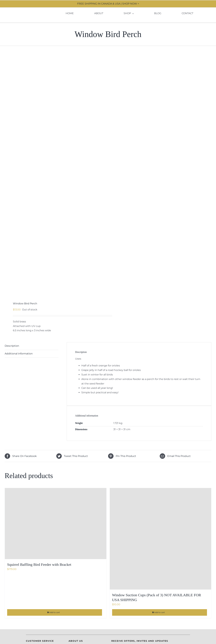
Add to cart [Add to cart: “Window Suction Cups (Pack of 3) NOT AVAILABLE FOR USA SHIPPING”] (160, 612)
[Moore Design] (24, 10)
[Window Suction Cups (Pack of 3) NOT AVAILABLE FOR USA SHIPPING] (161, 539)
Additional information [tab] (19, 354)
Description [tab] (12, 346)
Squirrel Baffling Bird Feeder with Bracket (39, 565)
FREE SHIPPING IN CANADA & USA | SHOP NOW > (108, 4)
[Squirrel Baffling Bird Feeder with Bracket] (56, 524)
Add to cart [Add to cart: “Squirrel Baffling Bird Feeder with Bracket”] (55, 612)
